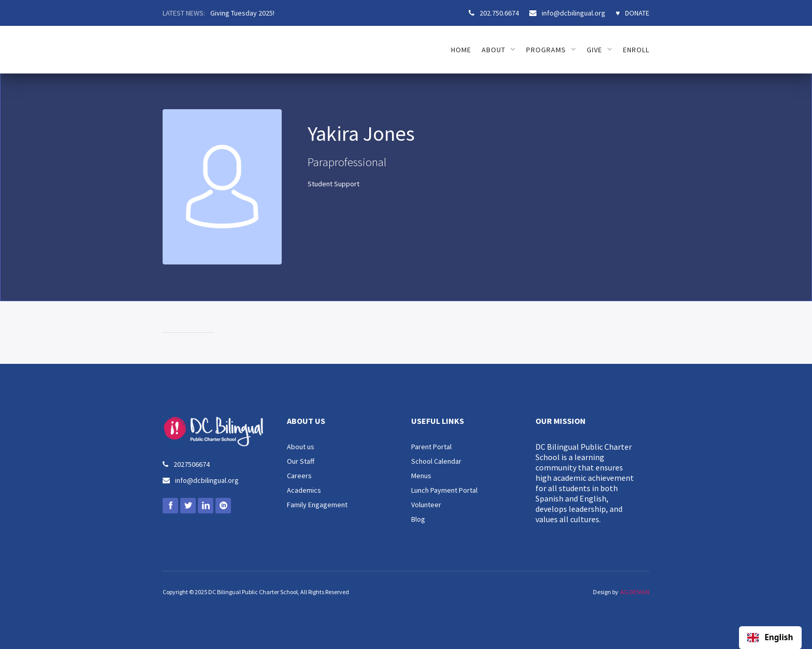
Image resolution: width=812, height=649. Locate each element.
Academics (304, 490)
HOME (461, 50)
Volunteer (426, 505)
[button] (499, 50)
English (770, 638)
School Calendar (436, 461)
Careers (299, 476)
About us (301, 447)
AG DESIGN (635, 592)
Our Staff (301, 461)
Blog (418, 519)
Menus (421, 476)
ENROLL (636, 50)
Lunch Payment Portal (444, 490)
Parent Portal (431, 447)
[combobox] (770, 638)
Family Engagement (317, 505)
